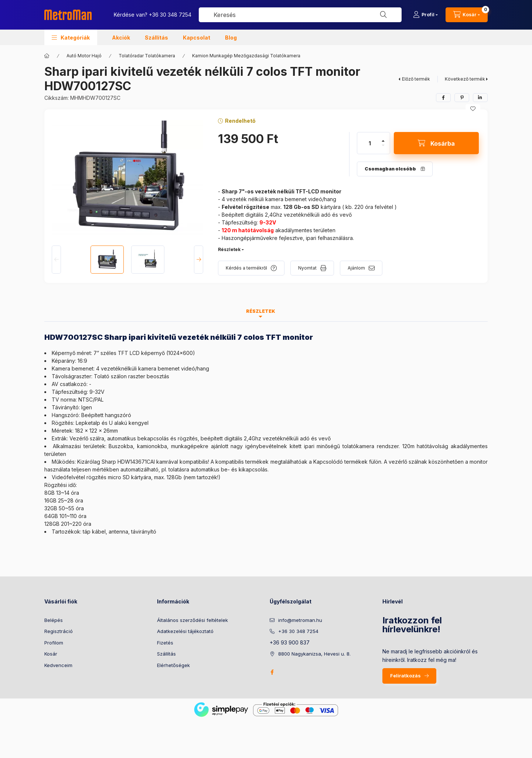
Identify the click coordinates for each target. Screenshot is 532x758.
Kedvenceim (58, 665)
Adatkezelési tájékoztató (185, 631)
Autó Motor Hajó (84, 56)
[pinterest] (462, 98)
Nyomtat (307, 268)
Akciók (121, 38)
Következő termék (465, 79)
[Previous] (56, 260)
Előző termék (416, 79)
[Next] (199, 260)
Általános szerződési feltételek (192, 620)
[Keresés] (383, 15)
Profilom (54, 643)
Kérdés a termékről (246, 268)
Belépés (54, 620)
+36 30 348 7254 (170, 15)
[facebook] (443, 98)
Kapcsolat (197, 38)
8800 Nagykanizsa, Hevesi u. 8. (314, 654)
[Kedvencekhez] (473, 109)
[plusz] (383, 141)
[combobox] (300, 15)
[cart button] (467, 15)
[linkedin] (480, 98)
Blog (231, 38)
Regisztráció (59, 631)
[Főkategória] (47, 56)
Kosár (51, 654)
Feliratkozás (405, 676)
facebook (272, 672)
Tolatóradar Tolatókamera (147, 56)
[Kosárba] (436, 143)
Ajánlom (356, 268)
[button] (71, 37)
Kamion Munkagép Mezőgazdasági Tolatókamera (246, 56)
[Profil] (425, 15)
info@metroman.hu (300, 620)
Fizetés (165, 643)
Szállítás (156, 38)
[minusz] (383, 145)
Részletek (229, 249)
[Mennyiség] (370, 143)
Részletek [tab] (261, 311)
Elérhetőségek (173, 665)
